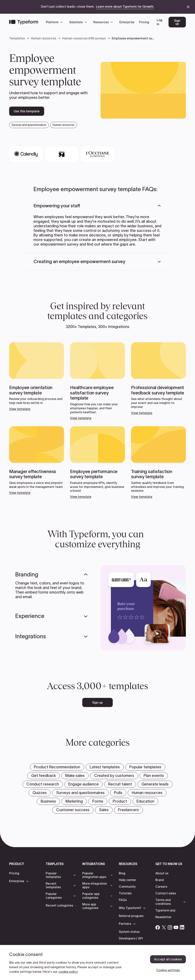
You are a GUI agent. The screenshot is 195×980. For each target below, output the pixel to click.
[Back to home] (24, 22)
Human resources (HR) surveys (84, 38)
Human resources (44, 38)
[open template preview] (143, 90)
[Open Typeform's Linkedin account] (182, 927)
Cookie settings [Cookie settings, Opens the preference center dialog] (168, 970)
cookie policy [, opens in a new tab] (68, 972)
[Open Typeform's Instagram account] (170, 927)
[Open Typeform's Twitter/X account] (164, 927)
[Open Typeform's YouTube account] (176, 927)
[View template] (37, 377)
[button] (55, 22)
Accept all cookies (168, 959)
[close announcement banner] (188, 7)
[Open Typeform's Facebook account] (158, 927)
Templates (17, 38)
